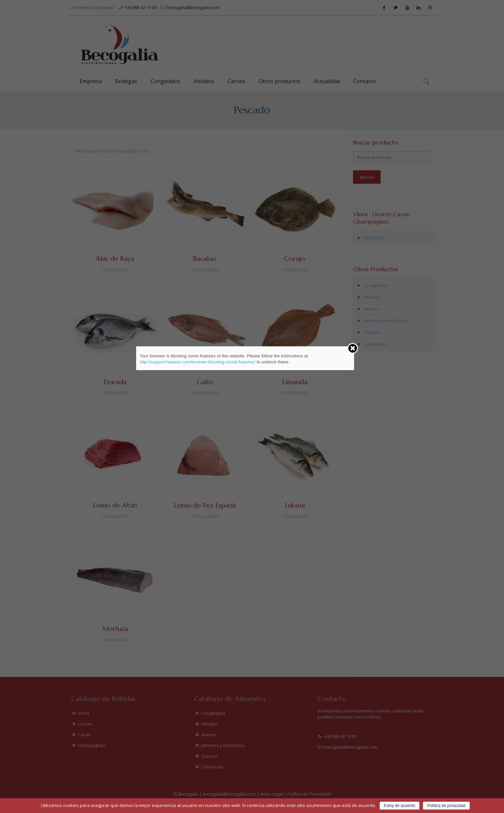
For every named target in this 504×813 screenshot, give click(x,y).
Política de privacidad (446, 806)
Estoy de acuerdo (400, 806)
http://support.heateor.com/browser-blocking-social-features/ (197, 362)
